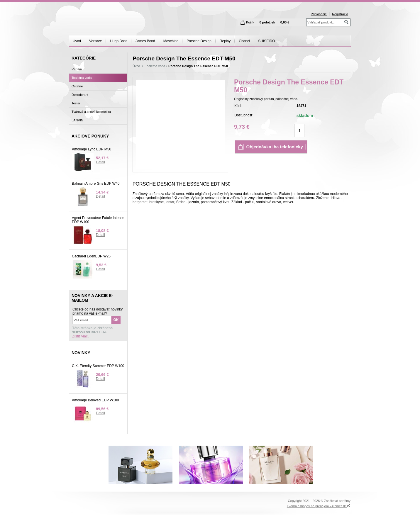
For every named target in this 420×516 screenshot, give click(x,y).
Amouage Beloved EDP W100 (95, 400)
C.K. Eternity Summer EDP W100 (98, 366)
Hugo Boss (119, 41)
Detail (100, 162)
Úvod (77, 41)
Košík (250, 22)
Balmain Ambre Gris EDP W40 (96, 184)
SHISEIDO (266, 41)
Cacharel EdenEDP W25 (91, 256)
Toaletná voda (155, 66)
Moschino (171, 41)
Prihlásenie (319, 14)
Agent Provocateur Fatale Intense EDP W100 (98, 220)
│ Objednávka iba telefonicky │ (275, 147)
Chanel (244, 41)
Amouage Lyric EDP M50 (92, 149)
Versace (95, 41)
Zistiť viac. (81, 336)
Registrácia (340, 14)
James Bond (145, 41)
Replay (225, 41)
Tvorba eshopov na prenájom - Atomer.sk (319, 506)
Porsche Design (199, 41)
